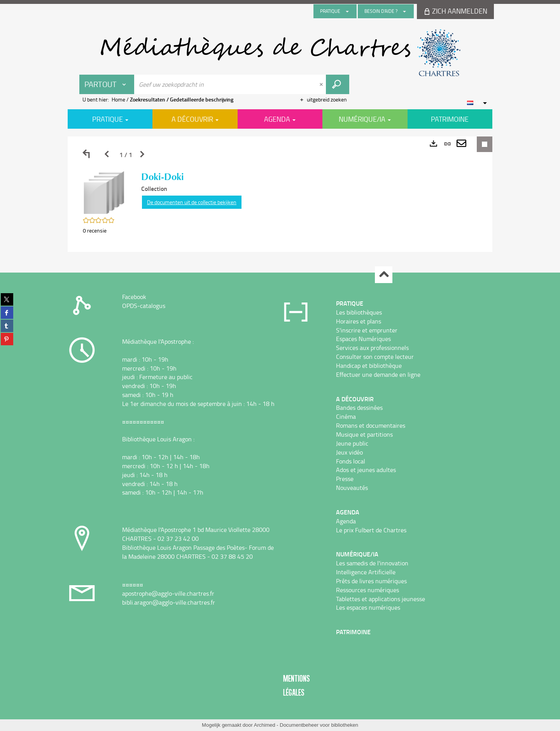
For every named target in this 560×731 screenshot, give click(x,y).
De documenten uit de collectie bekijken (192, 202)
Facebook (134, 297)
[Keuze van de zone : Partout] (107, 84)
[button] (104, 192)
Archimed (265, 725)
